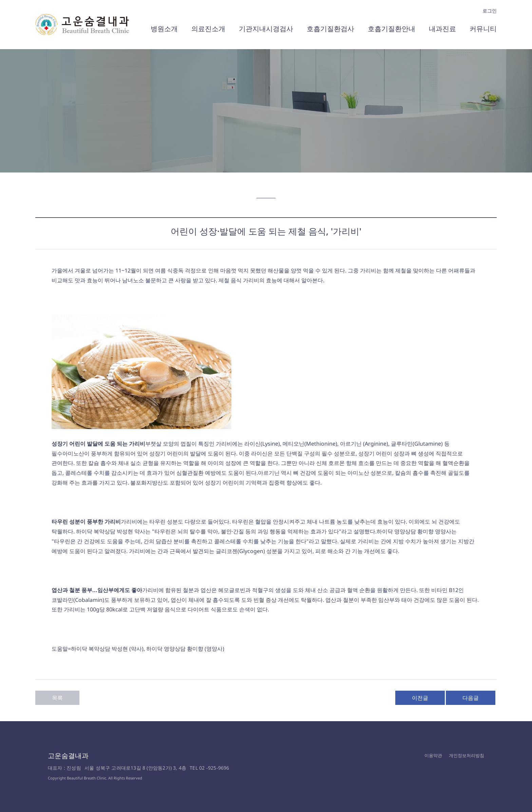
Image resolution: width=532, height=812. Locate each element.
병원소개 (164, 29)
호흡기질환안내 (392, 29)
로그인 (490, 11)
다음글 (471, 698)
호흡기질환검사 (330, 29)
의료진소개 (208, 29)
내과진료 (442, 29)
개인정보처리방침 (467, 755)
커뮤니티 (483, 29)
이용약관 (433, 755)
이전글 (420, 698)
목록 (57, 698)
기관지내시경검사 (266, 29)
